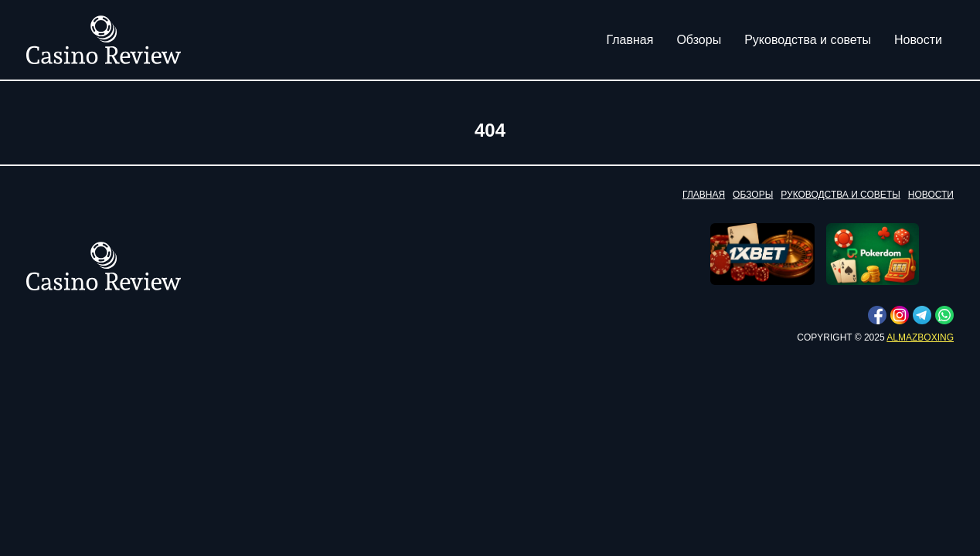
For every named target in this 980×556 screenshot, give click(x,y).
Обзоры (699, 40)
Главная (630, 40)
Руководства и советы (808, 40)
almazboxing (920, 337)
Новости (918, 40)
